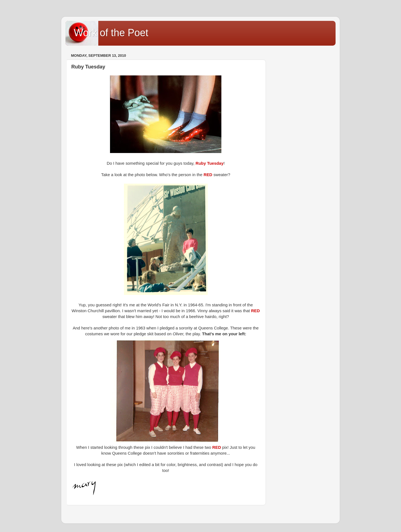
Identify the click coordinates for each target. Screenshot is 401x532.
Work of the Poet (111, 33)
